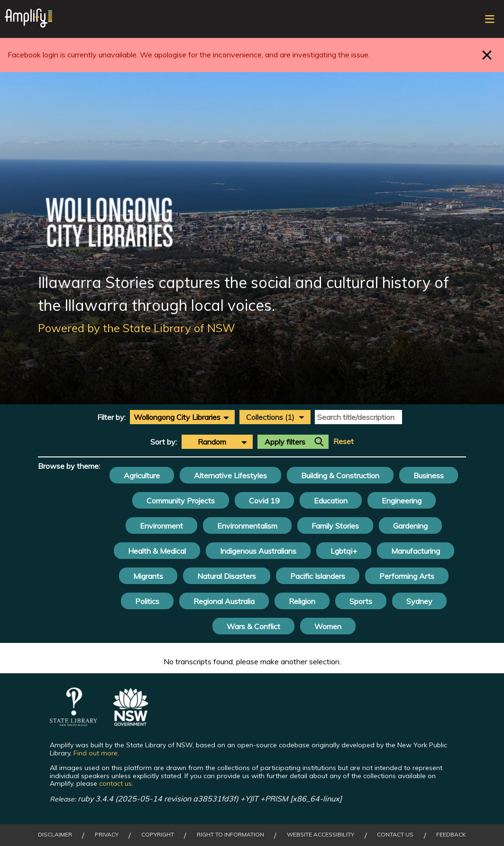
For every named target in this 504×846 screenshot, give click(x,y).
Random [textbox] (212, 442)
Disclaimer (55, 835)
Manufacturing (416, 551)
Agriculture (142, 475)
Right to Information (230, 835)
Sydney (419, 601)
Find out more (96, 753)
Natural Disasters (227, 576)
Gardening (410, 526)
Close (487, 55)
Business (429, 475)
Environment (161, 526)
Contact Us (395, 835)
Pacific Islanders (318, 576)
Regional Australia (224, 601)
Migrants (148, 576)
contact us (115, 783)
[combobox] (182, 417)
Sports (361, 601)
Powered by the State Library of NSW (137, 328)
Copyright (158, 835)
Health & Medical (157, 551)
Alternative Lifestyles (230, 475)
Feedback (451, 835)
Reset (344, 442)
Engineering (402, 501)
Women (328, 626)
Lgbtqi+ (344, 551)
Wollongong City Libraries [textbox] (177, 417)
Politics (147, 601)
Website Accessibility (321, 835)
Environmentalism (247, 526)
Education (331, 501)
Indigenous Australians (258, 551)
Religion (302, 601)
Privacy (107, 835)
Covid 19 (264, 501)
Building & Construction (340, 475)
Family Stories (335, 526)
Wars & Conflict (253, 626)
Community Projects (181, 501)
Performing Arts (407, 576)
